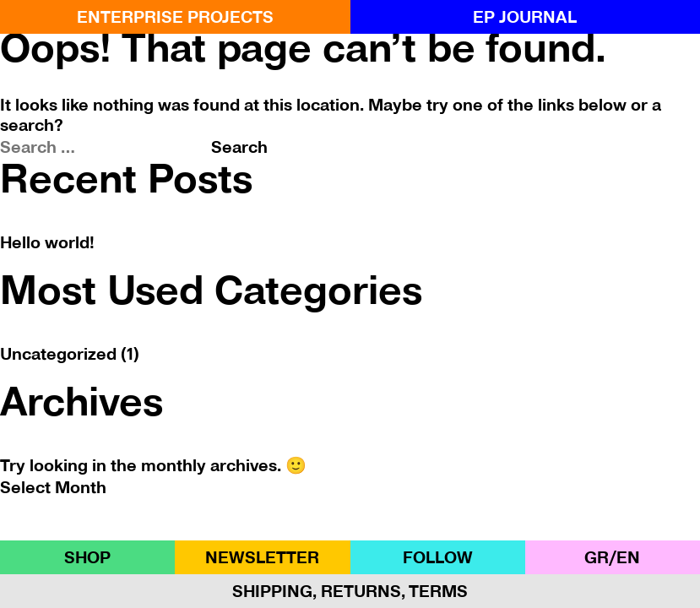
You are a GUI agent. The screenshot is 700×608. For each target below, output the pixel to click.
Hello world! (47, 242)
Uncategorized (58, 354)
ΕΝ (628, 557)
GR (597, 557)
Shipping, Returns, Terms (350, 591)
